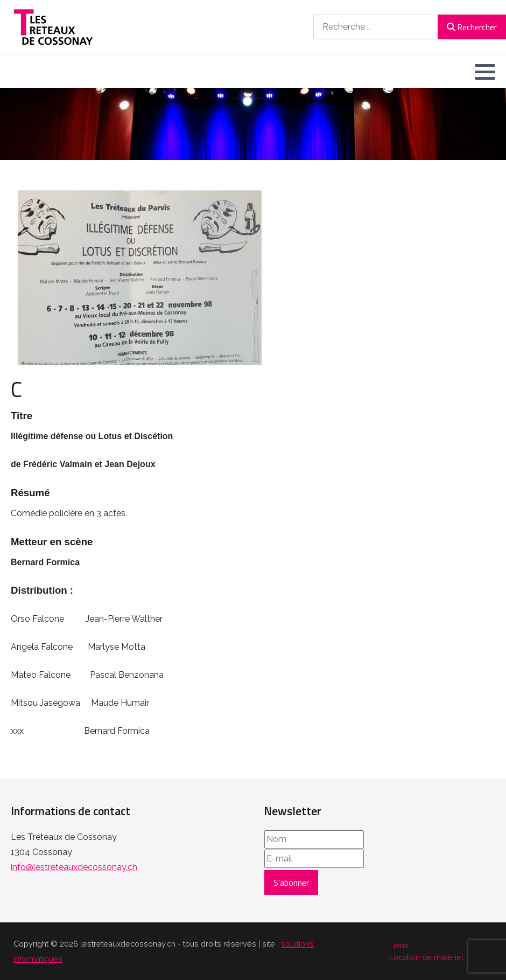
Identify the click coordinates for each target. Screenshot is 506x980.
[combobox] (376, 27)
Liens (399, 945)
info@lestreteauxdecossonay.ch (74, 867)
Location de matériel (426, 957)
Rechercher (472, 27)
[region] (253, 124)
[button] (485, 72)
